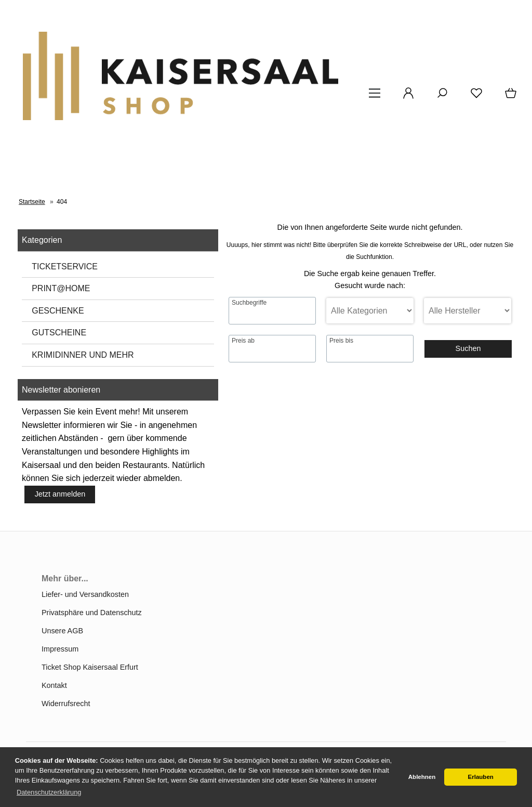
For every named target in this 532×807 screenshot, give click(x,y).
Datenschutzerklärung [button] (49, 792)
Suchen (468, 348)
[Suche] (442, 97)
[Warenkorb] (512, 97)
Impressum (60, 649)
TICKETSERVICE (65, 266)
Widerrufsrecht (66, 704)
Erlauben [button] (481, 777)
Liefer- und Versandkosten (85, 594)
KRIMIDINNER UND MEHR (83, 355)
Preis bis (341, 341)
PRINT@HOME (61, 288)
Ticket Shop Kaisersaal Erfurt (90, 667)
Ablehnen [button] (422, 777)
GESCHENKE (58, 311)
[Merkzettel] (476, 97)
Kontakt (54, 685)
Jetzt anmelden (60, 494)
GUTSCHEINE (59, 333)
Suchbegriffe (249, 303)
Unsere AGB (62, 631)
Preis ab (243, 341)
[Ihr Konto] (408, 97)
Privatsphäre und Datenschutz (92, 613)
